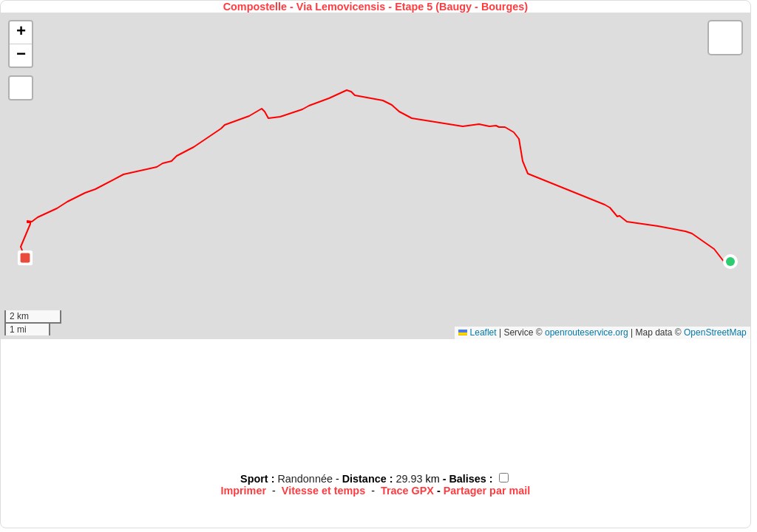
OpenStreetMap (715, 332)
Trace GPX (407, 491)
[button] (730, 262)
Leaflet (477, 332)
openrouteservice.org (587, 332)
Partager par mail (487, 491)
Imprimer (243, 491)
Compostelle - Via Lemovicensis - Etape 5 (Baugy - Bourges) (376, 7)
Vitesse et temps (323, 491)
